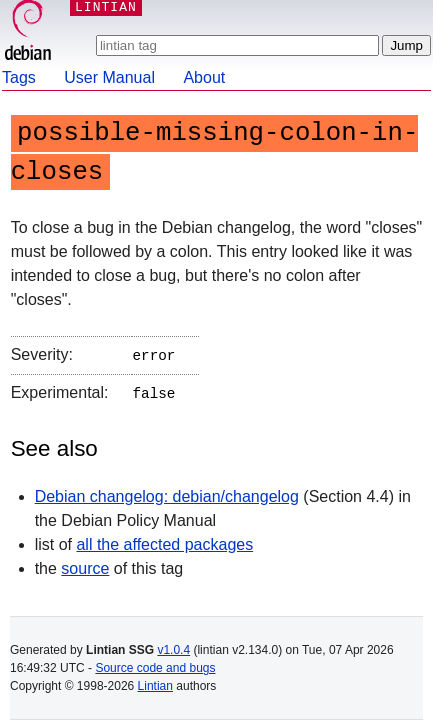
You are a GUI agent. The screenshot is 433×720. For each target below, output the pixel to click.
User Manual (109, 77)
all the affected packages (164, 540)
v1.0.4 (173, 650)
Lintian (155, 686)
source (85, 564)
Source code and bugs (155, 668)
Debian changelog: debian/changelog (167, 492)
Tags (19, 77)
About (204, 77)
